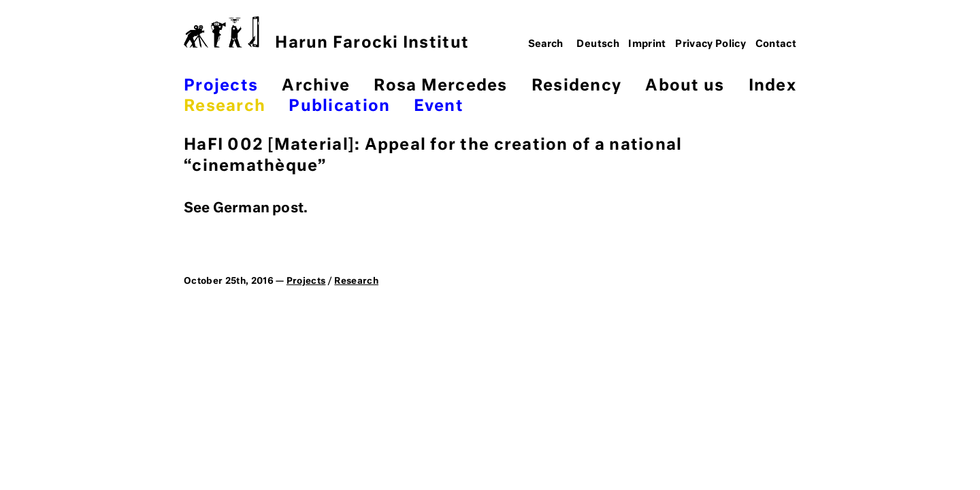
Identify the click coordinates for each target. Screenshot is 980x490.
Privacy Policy (710, 44)
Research (225, 107)
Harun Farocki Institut (326, 34)
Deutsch (598, 44)
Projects (221, 86)
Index (772, 86)
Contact (776, 44)
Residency (576, 86)
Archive (316, 86)
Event (439, 107)
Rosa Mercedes (440, 86)
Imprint (647, 44)
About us (685, 86)
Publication (339, 107)
